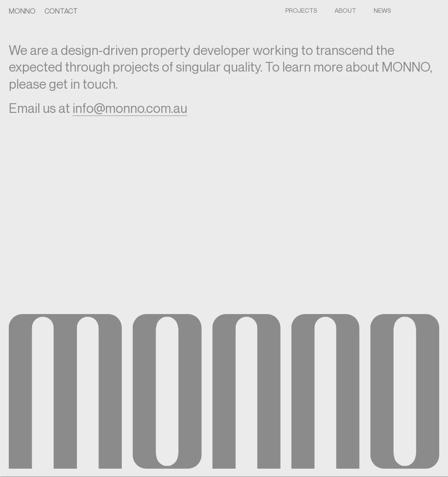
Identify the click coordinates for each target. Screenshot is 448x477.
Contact (61, 11)
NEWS (382, 10)
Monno (22, 11)
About (345, 10)
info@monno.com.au (130, 108)
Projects (301, 10)
